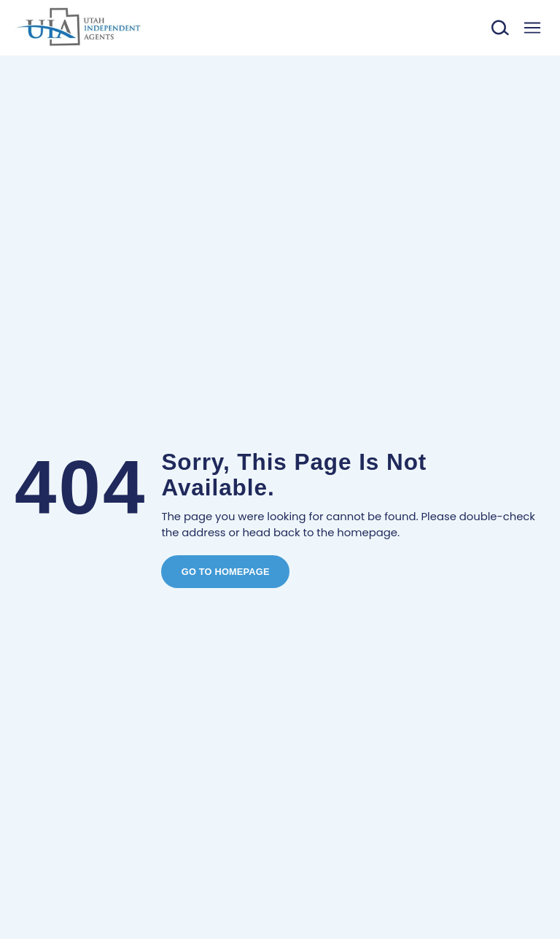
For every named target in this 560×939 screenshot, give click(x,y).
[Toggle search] (501, 28)
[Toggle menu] (532, 28)
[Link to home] (78, 28)
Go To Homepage (226, 572)
